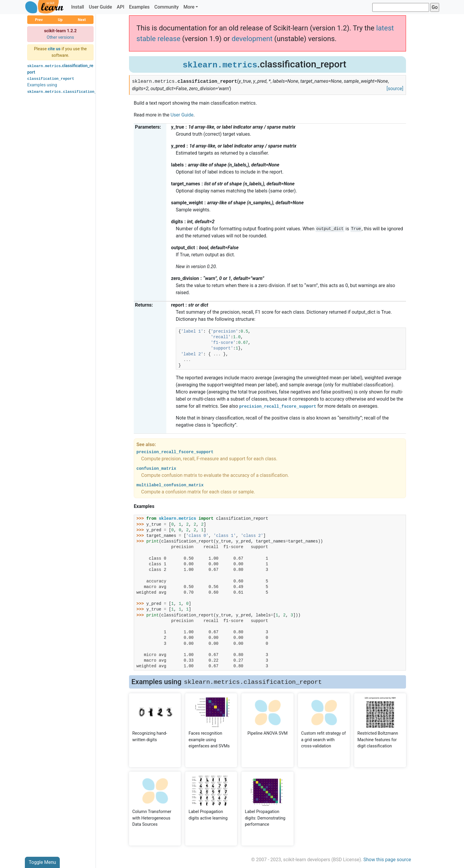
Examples (139, 7)
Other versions (61, 37)
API (121, 7)
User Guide (100, 7)
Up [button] (60, 20)
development (252, 39)
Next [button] (82, 20)
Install (78, 7)
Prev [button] (39, 20)
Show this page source (387, 860)
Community (166, 7)
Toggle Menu (42, 862)
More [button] (189, 7)
